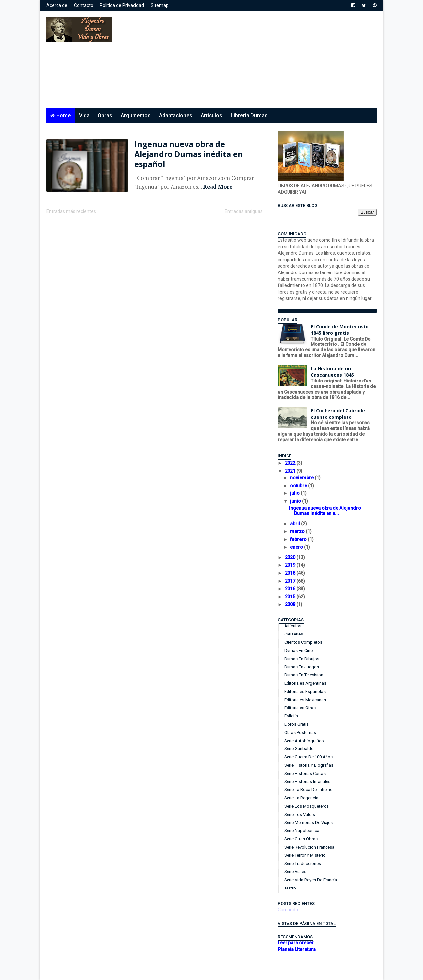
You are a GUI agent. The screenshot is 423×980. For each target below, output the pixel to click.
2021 (291, 471)
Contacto (84, 5)
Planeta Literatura (297, 949)
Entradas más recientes (71, 211)
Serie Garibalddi (299, 749)
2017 (291, 581)
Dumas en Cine (298, 651)
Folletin (291, 716)
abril (296, 524)
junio (296, 501)
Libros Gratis (296, 724)
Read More (218, 187)
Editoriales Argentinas (305, 683)
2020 (291, 557)
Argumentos (136, 115)
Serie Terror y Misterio (305, 855)
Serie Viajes (295, 871)
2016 (291, 589)
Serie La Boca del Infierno (308, 790)
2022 (291, 463)
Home (63, 115)
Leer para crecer (296, 943)
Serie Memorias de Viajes (308, 823)
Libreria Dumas (249, 115)
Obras (105, 115)
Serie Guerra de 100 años (308, 757)
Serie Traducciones (303, 864)
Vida (84, 115)
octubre (299, 486)
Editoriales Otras (300, 708)
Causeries (294, 634)
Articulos (211, 115)
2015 (291, 597)
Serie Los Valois (300, 814)
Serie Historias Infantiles (307, 782)
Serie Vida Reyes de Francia (311, 880)
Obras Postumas (300, 732)
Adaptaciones (176, 115)
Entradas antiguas (244, 211)
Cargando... (289, 910)
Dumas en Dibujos (302, 659)
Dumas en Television (304, 675)
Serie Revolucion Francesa (309, 847)
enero (297, 547)
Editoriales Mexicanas (305, 700)
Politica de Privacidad (122, 5)
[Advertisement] (256, 62)
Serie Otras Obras (301, 839)
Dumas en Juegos (302, 667)
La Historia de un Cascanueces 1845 (332, 372)
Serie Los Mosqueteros (307, 806)
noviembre (302, 478)
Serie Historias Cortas (305, 773)
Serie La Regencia (301, 798)
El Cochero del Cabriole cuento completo (338, 414)
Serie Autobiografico (304, 741)
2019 (291, 565)
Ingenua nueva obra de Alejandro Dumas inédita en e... (325, 511)
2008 (291, 604)
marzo (298, 531)
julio (295, 493)
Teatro (290, 888)
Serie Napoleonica (302, 831)
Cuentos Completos (303, 642)
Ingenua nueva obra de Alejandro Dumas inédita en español (189, 154)
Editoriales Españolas (305, 691)
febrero (299, 539)
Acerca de (57, 5)
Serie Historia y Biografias (309, 765)
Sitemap (160, 5)
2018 (291, 573)
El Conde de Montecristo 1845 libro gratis (340, 330)
